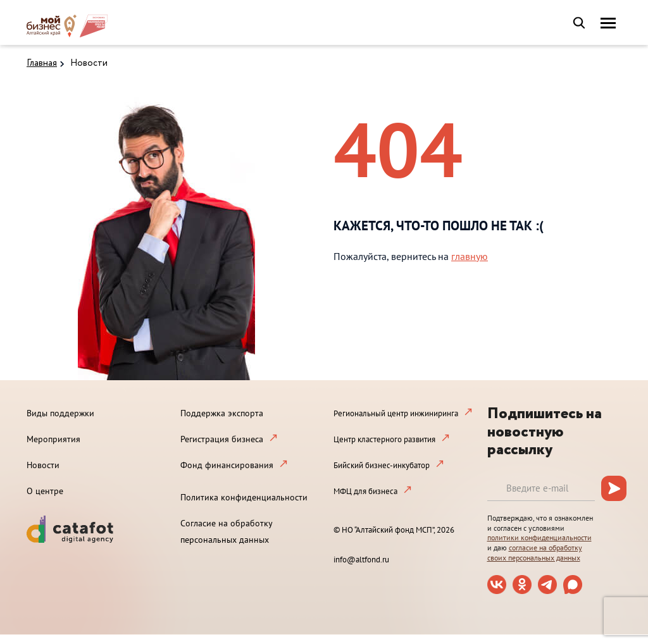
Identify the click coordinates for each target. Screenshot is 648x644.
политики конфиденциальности (539, 537)
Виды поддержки (60, 413)
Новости (89, 63)
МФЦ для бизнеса (365, 491)
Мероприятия (53, 439)
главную (470, 256)
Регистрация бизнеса (222, 439)
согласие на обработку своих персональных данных (535, 553)
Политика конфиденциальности (244, 497)
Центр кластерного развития (384, 439)
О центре (45, 491)
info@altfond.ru (361, 560)
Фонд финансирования (227, 465)
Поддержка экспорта (222, 413)
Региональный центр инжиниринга (396, 413)
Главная (42, 63)
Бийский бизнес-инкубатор (382, 465)
